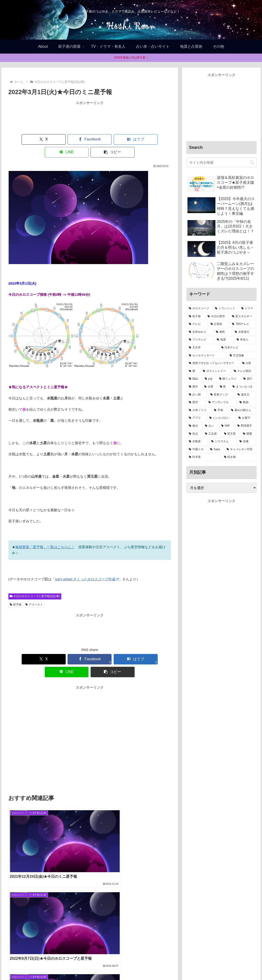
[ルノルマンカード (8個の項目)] (207, 356)
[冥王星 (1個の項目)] (231, 434)
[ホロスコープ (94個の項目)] (199, 309)
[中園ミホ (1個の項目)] (197, 449)
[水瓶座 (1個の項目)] (198, 442)
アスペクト (34, 592)
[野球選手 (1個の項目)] (246, 426)
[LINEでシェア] (123, 139)
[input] (221, 162)
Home (103, 966)
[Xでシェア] (24, 139)
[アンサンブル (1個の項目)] (221, 402)
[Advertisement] (90, 118)
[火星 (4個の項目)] (248, 363)
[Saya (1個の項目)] (216, 449)
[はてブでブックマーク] (90, 139)
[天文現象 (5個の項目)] (242, 356)
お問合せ (157, 966)
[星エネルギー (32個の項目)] (243, 316)
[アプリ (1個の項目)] (197, 418)
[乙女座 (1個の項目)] (212, 434)
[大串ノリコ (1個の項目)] (199, 410)
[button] (155, 139)
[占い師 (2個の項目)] (197, 395)
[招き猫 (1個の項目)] (239, 457)
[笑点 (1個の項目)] (194, 434)
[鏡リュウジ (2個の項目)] (229, 379)
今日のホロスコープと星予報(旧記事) (35, 583)
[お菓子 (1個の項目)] (246, 418)
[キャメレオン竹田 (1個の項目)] (240, 449)
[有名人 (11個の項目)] (245, 340)
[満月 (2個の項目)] (194, 387)
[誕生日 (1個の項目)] (246, 395)
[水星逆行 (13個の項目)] (244, 332)
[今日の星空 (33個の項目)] (217, 316)
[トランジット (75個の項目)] (226, 309)
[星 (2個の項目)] (224, 387)
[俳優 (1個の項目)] (247, 442)
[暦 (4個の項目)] (193, 371)
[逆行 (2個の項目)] (249, 379)
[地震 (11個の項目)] (224, 340)
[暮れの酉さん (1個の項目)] (243, 410)
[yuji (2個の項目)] (209, 379)
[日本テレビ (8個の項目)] (238, 348)
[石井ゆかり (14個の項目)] (200, 332)
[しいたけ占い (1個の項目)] (221, 418)
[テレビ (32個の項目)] (197, 324)
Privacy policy (136, 966)
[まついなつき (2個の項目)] (243, 387)
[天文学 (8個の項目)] (202, 348)
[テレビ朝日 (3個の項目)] (244, 371)
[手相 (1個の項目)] (220, 410)
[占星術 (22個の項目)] (219, 324)
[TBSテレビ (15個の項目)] (243, 324)
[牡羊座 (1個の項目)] (204, 457)
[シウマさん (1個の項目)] (223, 442)
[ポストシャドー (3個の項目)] (216, 371)
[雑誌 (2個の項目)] (194, 379)
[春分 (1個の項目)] (194, 426)
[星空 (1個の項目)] (196, 402)
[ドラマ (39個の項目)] (248, 309)
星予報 (16, 592)
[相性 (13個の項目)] (223, 332)
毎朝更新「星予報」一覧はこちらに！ (45, 534)
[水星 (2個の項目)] (209, 387)
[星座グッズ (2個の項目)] (221, 395)
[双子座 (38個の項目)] (196, 316)
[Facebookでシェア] (57, 139)
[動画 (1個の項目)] (247, 402)
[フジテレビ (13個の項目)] (200, 340)
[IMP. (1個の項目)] (227, 426)
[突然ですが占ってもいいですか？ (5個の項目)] (213, 363)
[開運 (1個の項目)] (248, 434)
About (117, 966)
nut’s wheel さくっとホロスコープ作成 (87, 566)
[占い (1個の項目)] (211, 426)
